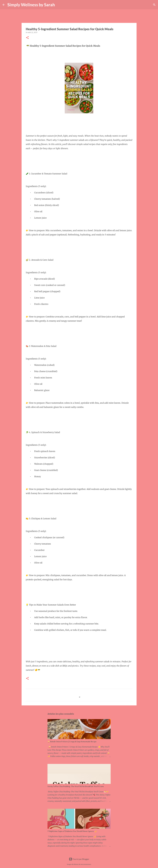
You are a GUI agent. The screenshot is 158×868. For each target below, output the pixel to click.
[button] (27, 38)
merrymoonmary (86, 864)
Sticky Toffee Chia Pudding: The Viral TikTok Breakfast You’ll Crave (76, 786)
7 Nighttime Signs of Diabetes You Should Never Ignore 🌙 (72, 831)
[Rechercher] (59, 5)
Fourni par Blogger (79, 859)
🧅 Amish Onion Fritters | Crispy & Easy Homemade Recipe (72, 741)
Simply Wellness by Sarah (31, 5)
